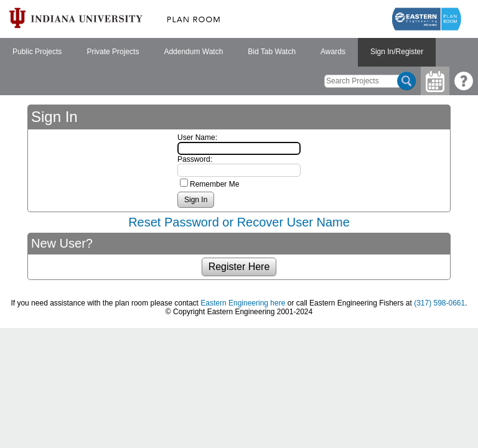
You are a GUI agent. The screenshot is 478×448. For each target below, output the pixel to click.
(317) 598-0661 (439, 303)
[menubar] (218, 52)
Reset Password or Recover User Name (239, 222)
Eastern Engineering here (243, 303)
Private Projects (113, 52)
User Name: (197, 138)
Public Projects (37, 52)
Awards (333, 52)
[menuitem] (37, 52)
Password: (195, 159)
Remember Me (214, 184)
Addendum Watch (193, 52)
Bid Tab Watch (272, 52)
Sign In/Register (397, 52)
